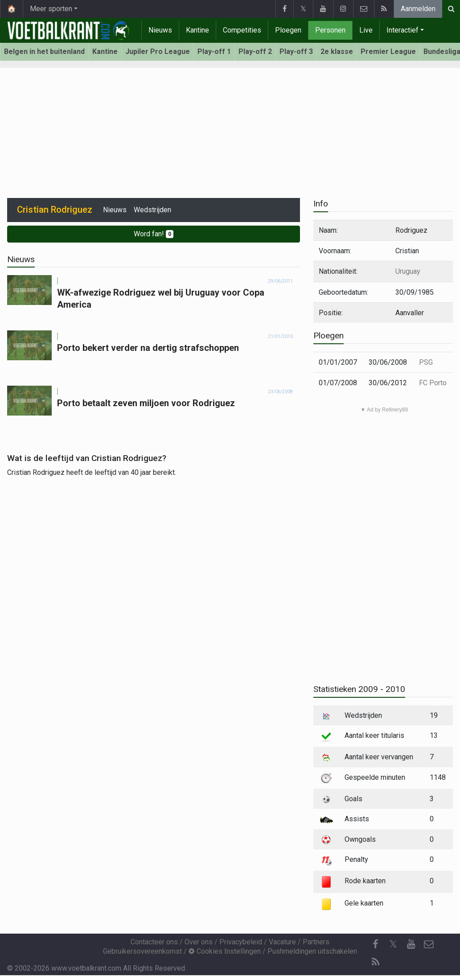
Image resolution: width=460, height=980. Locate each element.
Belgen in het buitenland (44, 51)
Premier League (388, 51)
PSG (426, 362)
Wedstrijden (152, 210)
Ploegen (288, 30)
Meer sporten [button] (51, 9)
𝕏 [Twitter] (393, 944)
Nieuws (160, 30)
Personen (330, 30)
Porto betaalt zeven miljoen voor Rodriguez (146, 403)
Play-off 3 (296, 51)
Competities (242, 30)
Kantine (197, 30)
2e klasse (337, 51)
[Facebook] (375, 944)
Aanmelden (418, 9)
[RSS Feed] (375, 962)
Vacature (282, 942)
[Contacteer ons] (429, 944)
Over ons (199, 942)
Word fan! (154, 234)
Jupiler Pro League (158, 51)
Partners (316, 942)
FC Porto (433, 383)
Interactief (402, 30)
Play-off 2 (255, 51)
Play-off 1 (214, 51)
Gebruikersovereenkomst (142, 951)
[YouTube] (411, 944)
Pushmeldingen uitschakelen (312, 951)
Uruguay (408, 271)
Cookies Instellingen (225, 951)
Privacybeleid (241, 942)
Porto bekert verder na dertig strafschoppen (148, 348)
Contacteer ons (154, 942)
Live (366, 30)
